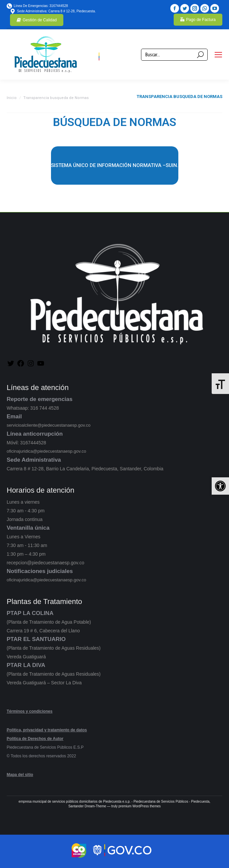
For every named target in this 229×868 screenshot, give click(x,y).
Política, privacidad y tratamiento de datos (47, 730)
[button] (220, 486)
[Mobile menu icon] (218, 55)
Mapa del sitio (20, 775)
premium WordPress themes (140, 806)
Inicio (12, 98)
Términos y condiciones (29, 711)
